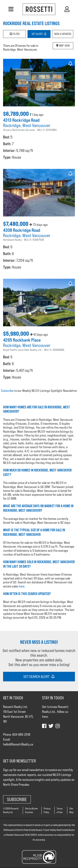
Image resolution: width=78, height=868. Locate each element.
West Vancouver (36, 125)
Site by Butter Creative (32, 810)
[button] (11, 9)
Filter (15, 34)
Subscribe (7, 391)
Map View (63, 46)
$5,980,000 (17, 334)
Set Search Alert (39, 677)
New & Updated (63, 34)
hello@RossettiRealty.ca (18, 744)
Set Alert (39, 34)
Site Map (71, 810)
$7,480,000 (16, 224)
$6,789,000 (16, 114)
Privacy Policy (47, 810)
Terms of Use (60, 810)
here (22, 586)
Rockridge (12, 125)
